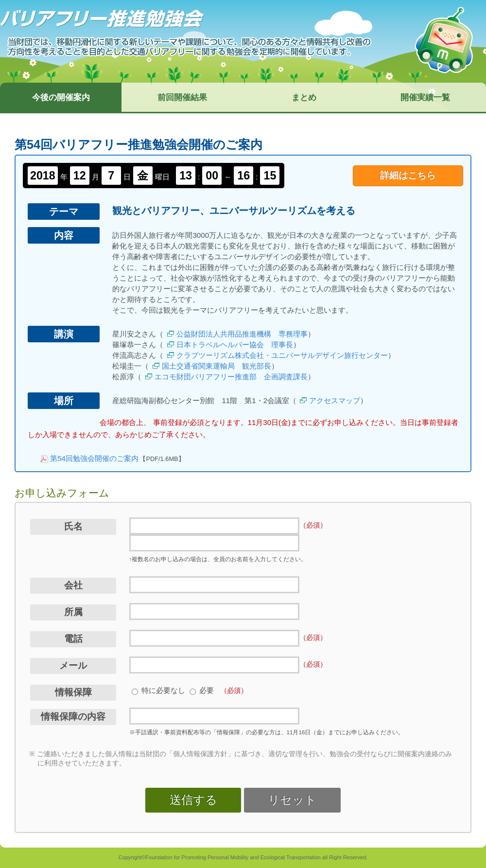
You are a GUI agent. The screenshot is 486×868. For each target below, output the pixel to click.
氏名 (73, 526)
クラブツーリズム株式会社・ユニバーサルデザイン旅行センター (282, 355)
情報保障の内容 (73, 717)
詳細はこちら (408, 175)
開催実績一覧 (425, 97)
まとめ (304, 97)
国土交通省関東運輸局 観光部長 (217, 366)
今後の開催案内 (61, 97)
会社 (73, 585)
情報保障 (73, 692)
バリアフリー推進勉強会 (102, 19)
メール (73, 665)
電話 (73, 639)
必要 (207, 690)
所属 (73, 612)
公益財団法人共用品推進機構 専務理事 (242, 334)
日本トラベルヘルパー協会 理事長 (235, 345)
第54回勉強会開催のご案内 (94, 458)
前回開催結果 (182, 97)
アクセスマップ (335, 400)
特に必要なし (163, 690)
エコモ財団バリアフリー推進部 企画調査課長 (231, 377)
